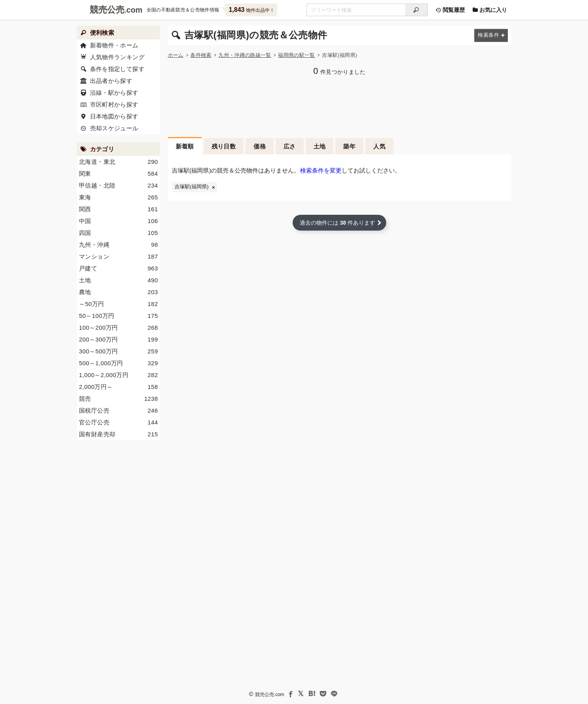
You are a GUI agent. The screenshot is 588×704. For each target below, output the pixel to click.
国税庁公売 (118, 411)
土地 (320, 146)
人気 (379, 146)
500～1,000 (118, 363)
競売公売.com (269, 695)
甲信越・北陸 (118, 186)
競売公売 (107, 10)
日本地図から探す (114, 116)
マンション (118, 257)
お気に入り (490, 10)
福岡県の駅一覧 (296, 55)
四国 (118, 233)
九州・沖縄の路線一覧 (245, 55)
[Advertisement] (340, 105)
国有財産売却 (118, 434)
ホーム (176, 55)
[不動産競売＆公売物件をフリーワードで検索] (356, 10)
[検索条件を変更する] (491, 35)
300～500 (118, 351)
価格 (260, 146)
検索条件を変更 (321, 170)
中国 (118, 221)
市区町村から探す (114, 104)
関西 (118, 209)
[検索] (416, 10)
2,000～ (118, 387)
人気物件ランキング (117, 57)
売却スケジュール (114, 128)
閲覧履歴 (450, 10)
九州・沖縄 (118, 245)
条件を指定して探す (117, 69)
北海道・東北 (118, 162)
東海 (118, 197)
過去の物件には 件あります (337, 223)
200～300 (118, 340)
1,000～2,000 (118, 375)
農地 (118, 292)
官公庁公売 (118, 422)
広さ (290, 146)
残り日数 (224, 146)
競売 (118, 399)
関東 (118, 174)
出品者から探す (111, 81)
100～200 (118, 328)
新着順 (185, 146)
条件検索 (201, 55)
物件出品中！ (251, 10)
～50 (118, 304)
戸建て (118, 268)
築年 (349, 146)
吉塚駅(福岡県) (192, 187)
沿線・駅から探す (114, 93)
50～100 (118, 316)
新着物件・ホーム (114, 45)
